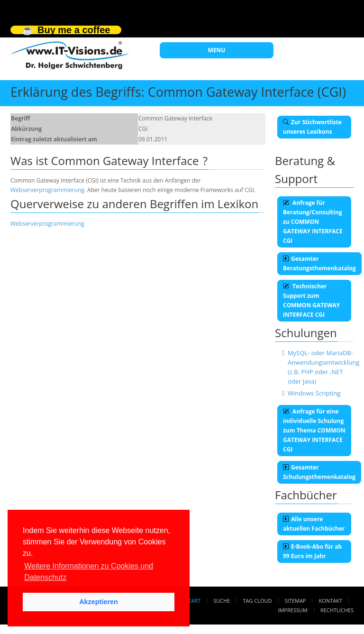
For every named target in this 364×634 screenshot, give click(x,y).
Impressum (292, 610)
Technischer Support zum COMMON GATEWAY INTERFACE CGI (311, 300)
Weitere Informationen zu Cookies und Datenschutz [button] (89, 572)
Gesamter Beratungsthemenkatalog (319, 263)
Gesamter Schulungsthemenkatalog (319, 472)
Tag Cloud (258, 601)
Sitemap (296, 601)
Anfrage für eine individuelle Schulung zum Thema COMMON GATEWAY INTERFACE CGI (314, 430)
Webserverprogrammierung (47, 190)
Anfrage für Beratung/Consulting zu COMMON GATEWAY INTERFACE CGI (313, 222)
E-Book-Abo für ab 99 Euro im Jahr (312, 551)
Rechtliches (337, 610)
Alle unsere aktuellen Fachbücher (314, 524)
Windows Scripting (314, 393)
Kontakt (331, 601)
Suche (222, 601)
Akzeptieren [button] (99, 602)
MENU (217, 50)
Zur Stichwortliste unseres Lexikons (312, 127)
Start (193, 601)
